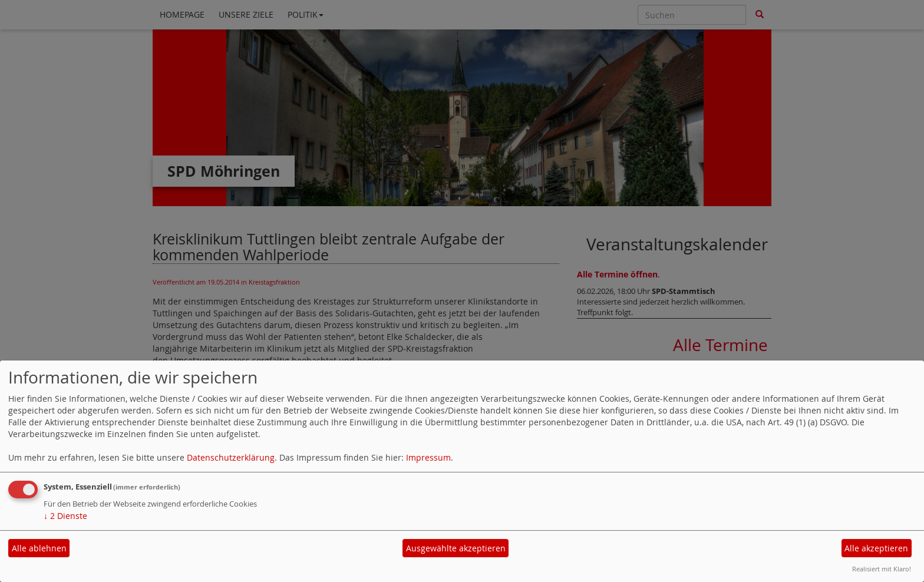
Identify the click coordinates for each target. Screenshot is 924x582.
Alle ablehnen (39, 548)
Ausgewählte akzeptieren (456, 548)
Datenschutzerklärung (231, 457)
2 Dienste (65, 516)
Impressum (428, 457)
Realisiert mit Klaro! (882, 569)
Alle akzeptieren (876, 548)
